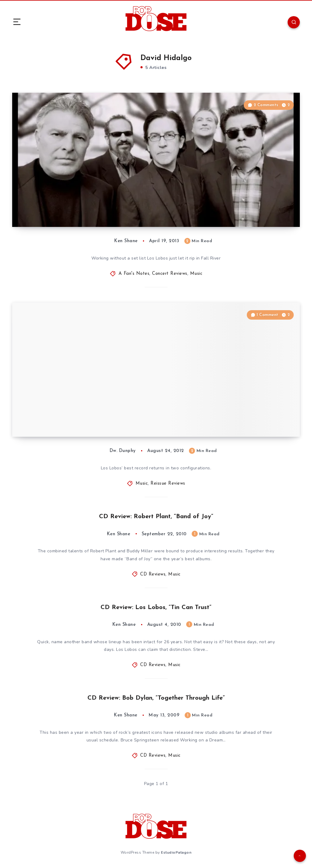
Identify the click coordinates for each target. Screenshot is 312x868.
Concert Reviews (170, 274)
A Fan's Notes (134, 274)
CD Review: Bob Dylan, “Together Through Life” (156, 698)
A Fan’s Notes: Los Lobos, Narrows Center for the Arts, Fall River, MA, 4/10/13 (101, 204)
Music (196, 274)
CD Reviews (153, 574)
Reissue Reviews (168, 484)
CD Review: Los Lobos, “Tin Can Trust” (156, 608)
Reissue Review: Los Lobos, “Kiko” (77, 418)
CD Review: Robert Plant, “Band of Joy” (156, 517)
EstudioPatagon (176, 852)
